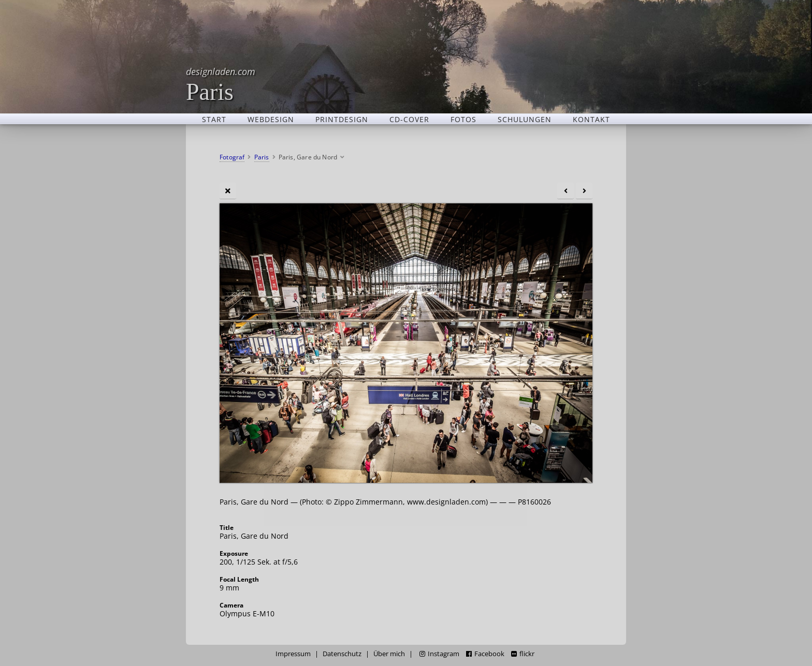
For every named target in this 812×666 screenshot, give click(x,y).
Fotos (463, 119)
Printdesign (342, 119)
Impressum (293, 654)
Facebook (485, 654)
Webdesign (271, 119)
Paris (221, 84)
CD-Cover (409, 119)
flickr (523, 654)
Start (214, 119)
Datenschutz (342, 654)
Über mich (389, 654)
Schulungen (525, 119)
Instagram (439, 654)
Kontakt (591, 119)
